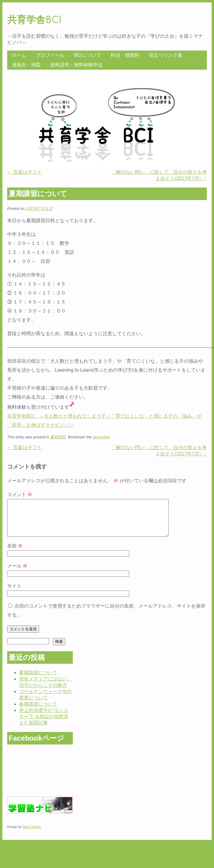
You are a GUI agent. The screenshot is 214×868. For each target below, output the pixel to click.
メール (17, 573)
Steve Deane (32, 834)
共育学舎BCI (34, 20)
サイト (14, 593)
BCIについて (88, 55)
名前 (15, 553)
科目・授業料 (125, 55)
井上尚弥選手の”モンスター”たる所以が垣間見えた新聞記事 (44, 724)
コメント (20, 494)
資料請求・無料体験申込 (76, 65)
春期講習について (38, 711)
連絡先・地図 (26, 65)
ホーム (19, 55)
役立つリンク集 (166, 55)
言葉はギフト (24, 172)
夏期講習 (58, 437)
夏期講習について (38, 680)
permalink (101, 437)
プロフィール (50, 55)
